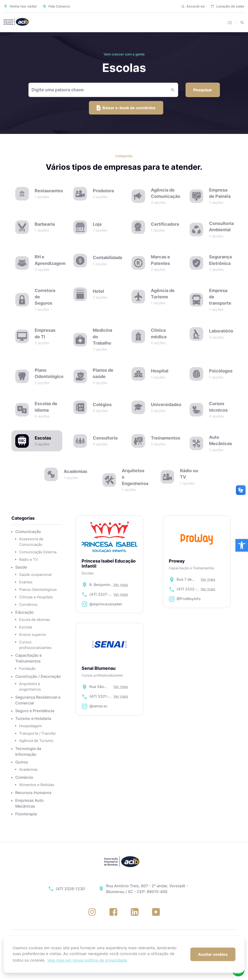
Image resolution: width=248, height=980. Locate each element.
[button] (242, 545)
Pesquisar (203, 90)
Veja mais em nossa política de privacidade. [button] (87, 960)
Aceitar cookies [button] (213, 954)
